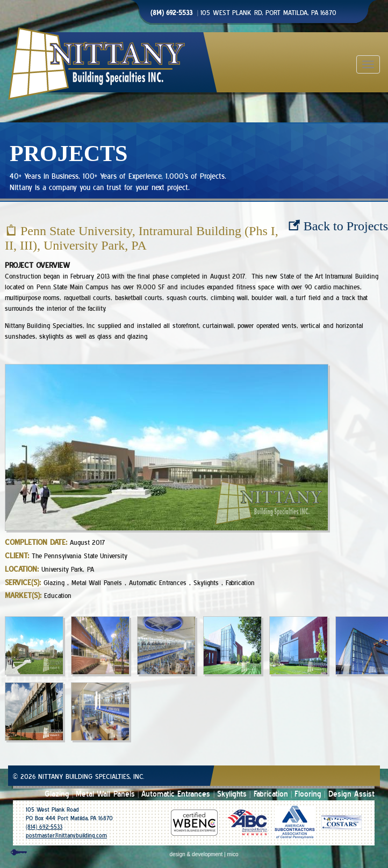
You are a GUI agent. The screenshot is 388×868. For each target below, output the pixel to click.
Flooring (308, 794)
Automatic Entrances (176, 794)
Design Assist (351, 794)
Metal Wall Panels (105, 794)
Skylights (232, 794)
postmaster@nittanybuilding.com (66, 836)
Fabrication (271, 794)
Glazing (57, 794)
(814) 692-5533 (44, 827)
